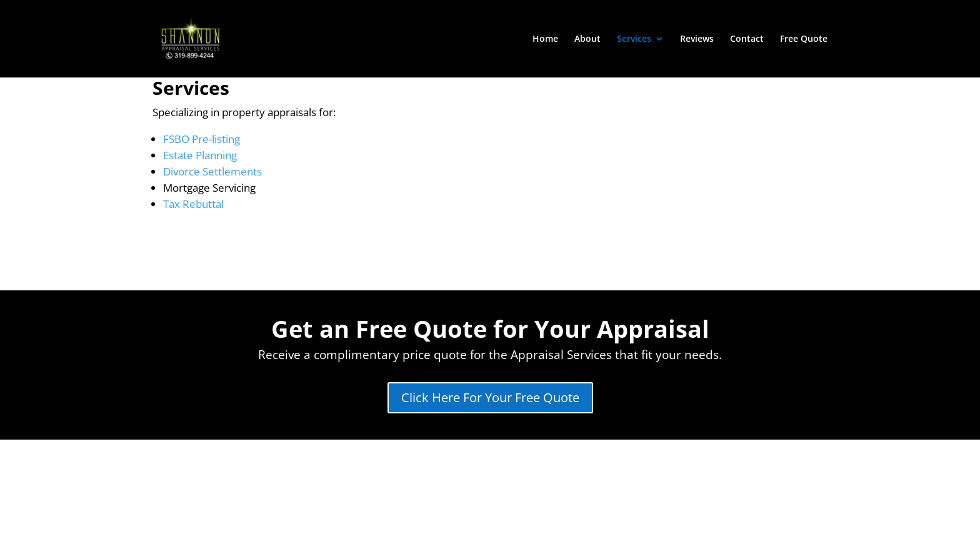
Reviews (697, 39)
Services (634, 39)
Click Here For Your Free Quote (490, 397)
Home (545, 39)
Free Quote (804, 39)
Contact (747, 39)
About (587, 39)
